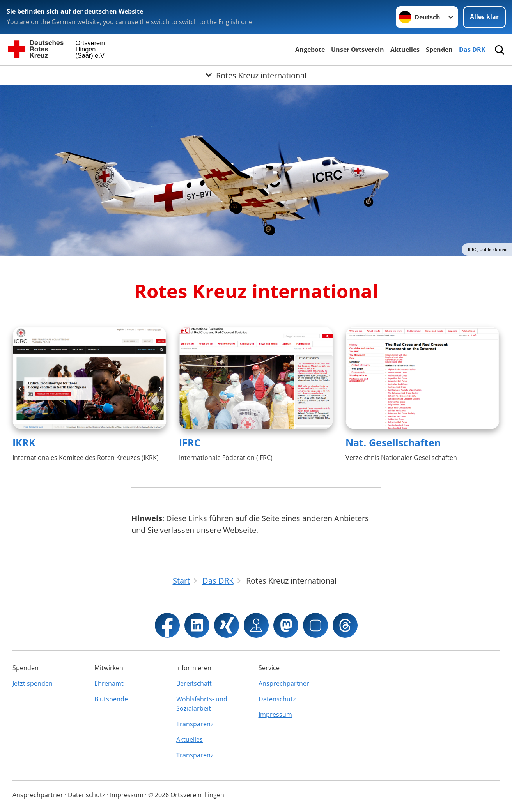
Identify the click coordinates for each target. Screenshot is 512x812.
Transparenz (195, 724)
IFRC (190, 442)
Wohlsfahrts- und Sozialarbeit (202, 704)
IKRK (24, 442)
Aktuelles (405, 50)
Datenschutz (277, 699)
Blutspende (111, 699)
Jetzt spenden (33, 683)
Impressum (275, 715)
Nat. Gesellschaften (393, 442)
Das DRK (472, 50)
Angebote (310, 50)
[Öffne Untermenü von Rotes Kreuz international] (256, 75)
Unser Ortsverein (358, 50)
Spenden (439, 50)
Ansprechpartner (284, 683)
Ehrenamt (109, 683)
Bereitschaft (194, 683)
